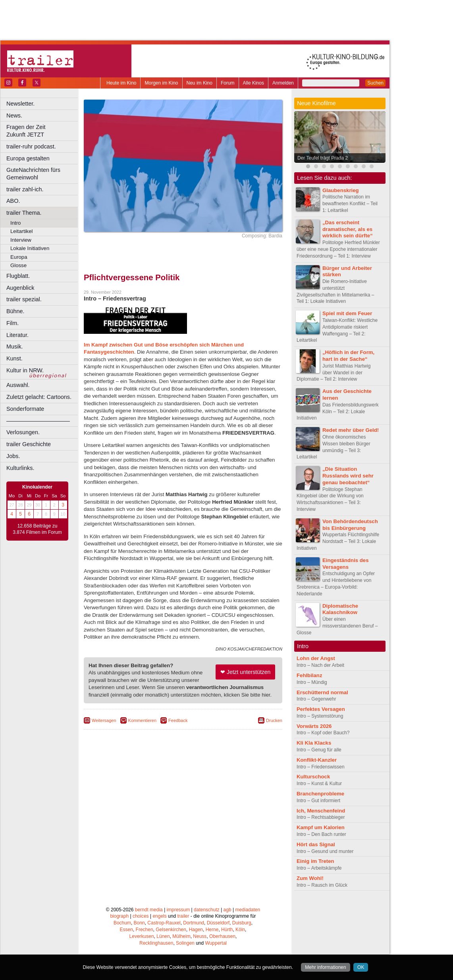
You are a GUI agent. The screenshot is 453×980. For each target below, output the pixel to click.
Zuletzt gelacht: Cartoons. (39, 397)
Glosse (18, 265)
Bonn (139, 923)
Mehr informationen (325, 967)
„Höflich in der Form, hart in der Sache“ (348, 356)
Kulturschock (313, 777)
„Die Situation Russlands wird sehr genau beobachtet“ (348, 476)
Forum (228, 83)
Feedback (178, 720)
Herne (212, 930)
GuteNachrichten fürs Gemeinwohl (33, 174)
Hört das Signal (316, 844)
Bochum (122, 923)
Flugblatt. (18, 276)
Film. (13, 323)
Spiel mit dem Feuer (347, 313)
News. (14, 116)
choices (141, 916)
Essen (126, 930)
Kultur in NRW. (25, 370)
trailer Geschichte (29, 444)
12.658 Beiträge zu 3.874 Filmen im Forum (37, 529)
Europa (19, 257)
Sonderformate (25, 409)
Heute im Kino (121, 83)
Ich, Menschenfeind (321, 811)
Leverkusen (142, 936)
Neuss (200, 936)
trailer (183, 916)
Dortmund (194, 923)
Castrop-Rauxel (164, 923)
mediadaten (248, 910)
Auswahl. (18, 385)
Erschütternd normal (322, 692)
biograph (119, 916)
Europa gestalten (28, 158)
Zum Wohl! (310, 878)
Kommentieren (143, 720)
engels (159, 916)
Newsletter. (20, 104)
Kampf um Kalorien (321, 827)
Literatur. (17, 335)
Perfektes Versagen (321, 709)
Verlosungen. (23, 432)
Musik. (15, 347)
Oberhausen (222, 936)
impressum (178, 910)
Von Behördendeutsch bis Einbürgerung (350, 525)
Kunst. (14, 358)
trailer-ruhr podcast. (31, 146)
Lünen (163, 936)
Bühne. (15, 311)
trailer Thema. (24, 213)
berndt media (149, 910)
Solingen (185, 943)
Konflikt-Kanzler (317, 760)
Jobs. (13, 456)
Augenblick (20, 288)
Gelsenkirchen (171, 930)
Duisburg (242, 923)
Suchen (375, 83)
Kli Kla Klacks (314, 743)
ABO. (13, 201)
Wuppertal (216, 943)
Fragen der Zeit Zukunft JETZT (43, 131)
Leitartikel (21, 231)
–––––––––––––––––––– (38, 421)
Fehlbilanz (309, 675)
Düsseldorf (218, 923)
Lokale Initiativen (30, 248)
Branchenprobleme (320, 794)
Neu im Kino (200, 83)
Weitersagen (104, 720)
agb (227, 910)
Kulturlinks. (20, 468)
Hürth (227, 930)
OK (361, 967)
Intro (15, 223)
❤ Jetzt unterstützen (245, 672)
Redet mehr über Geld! (351, 430)
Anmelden (283, 83)
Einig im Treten (315, 861)
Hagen (196, 930)
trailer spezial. (24, 299)
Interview (21, 240)
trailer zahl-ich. (25, 189)
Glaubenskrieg (341, 190)
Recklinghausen (156, 943)
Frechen (145, 930)
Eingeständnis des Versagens (346, 564)
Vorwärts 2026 (314, 726)
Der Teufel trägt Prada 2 (323, 158)
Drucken (274, 720)
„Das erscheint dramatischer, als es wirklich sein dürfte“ (348, 229)
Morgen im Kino (161, 83)
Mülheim (181, 936)
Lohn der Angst (316, 658)
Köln (240, 930)
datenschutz (207, 910)
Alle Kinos (253, 83)
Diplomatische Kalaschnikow (340, 609)
